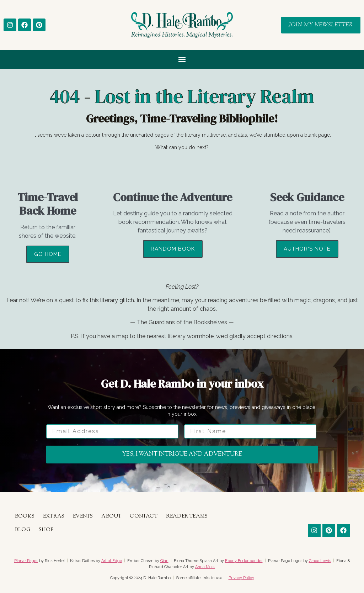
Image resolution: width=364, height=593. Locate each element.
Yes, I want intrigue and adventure (182, 454)
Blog (23, 530)
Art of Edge (112, 561)
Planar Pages (26, 561)
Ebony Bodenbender (244, 561)
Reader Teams (187, 516)
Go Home (48, 254)
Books (25, 516)
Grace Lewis (320, 561)
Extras (54, 516)
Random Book (173, 249)
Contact (143, 516)
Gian (164, 561)
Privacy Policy (241, 578)
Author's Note (307, 249)
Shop (46, 530)
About (111, 516)
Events (83, 516)
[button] (182, 59)
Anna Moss (205, 567)
